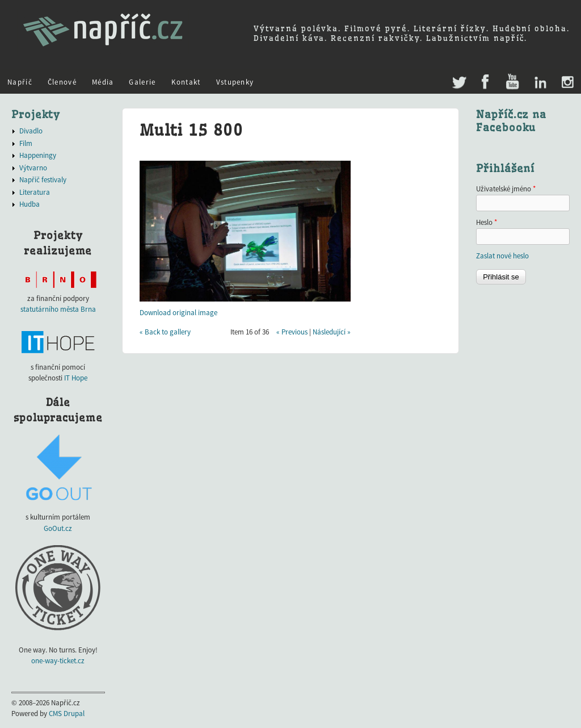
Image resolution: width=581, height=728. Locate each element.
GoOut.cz (58, 528)
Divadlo (31, 131)
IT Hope (76, 378)
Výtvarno (33, 168)
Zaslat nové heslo (502, 256)
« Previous (292, 332)
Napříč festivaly (43, 180)
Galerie (142, 82)
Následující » (332, 332)
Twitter (458, 77)
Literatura (35, 192)
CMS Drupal (67, 714)
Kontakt (186, 82)
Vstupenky (235, 82)
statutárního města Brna (58, 309)
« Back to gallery (165, 332)
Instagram (567, 83)
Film (26, 143)
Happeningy (38, 155)
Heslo (487, 222)
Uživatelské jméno (506, 189)
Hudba (30, 204)
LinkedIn (540, 83)
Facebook (485, 83)
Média (103, 82)
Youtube (512, 83)
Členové (62, 82)
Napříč (20, 82)
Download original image (178, 313)
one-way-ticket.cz (58, 661)
